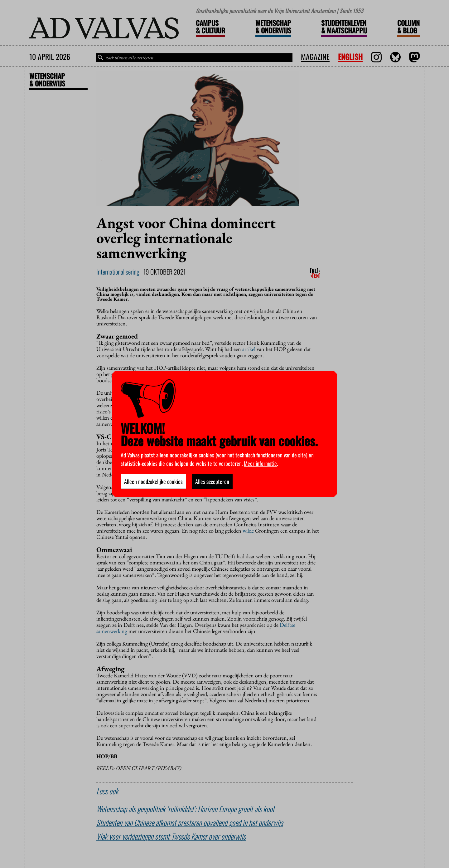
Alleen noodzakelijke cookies (153, 481)
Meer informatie (260, 463)
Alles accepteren (212, 481)
